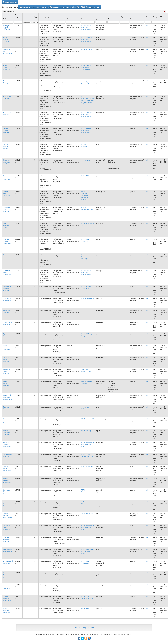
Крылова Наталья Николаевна (7, 468)
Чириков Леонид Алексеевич (7, 83)
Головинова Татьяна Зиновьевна (7, 241)
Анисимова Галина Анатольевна (7, 273)
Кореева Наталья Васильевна (7, 480)
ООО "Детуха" (86, 160)
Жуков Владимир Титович (6, 225)
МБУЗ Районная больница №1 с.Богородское (87, 39)
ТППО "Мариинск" (87, 514)
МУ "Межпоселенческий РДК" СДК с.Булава (88, 257)
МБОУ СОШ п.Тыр (87, 466)
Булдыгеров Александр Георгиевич (7, 587)
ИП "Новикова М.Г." (88, 419)
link (147, 26)
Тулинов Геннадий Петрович (6, 146)
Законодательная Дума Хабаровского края (88, 83)
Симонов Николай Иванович (6, 360)
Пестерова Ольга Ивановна (6, 372)
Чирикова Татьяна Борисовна (6, 67)
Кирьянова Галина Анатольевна (7, 528)
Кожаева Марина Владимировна (8, 516)
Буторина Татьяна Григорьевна (7, 575)
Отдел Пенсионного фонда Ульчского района (88, 445)
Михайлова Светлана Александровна (8, 445)
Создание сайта (88, 628)
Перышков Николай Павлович (6, 383)
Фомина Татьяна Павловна (6, 130)
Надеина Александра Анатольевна (7, 433)
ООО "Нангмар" (86, 431)
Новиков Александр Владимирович (8, 421)
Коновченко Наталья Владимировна (8, 504)
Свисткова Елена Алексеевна (7, 178)
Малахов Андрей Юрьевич (6, 39)
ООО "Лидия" (86, 609)
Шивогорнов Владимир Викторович (7, 289)
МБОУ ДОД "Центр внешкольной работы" (87, 551)
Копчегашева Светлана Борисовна (7, 492)
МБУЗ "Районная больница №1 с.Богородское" (87, 28)
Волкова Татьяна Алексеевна (7, 257)
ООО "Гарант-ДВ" (87, 49)
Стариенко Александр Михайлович (7, 162)
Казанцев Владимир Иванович (6, 539)
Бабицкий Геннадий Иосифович (6, 611)
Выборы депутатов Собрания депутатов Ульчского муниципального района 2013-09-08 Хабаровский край (59, 7)
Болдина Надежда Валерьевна (7, 599)
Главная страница (10, 2)
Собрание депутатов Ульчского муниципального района (87, 196)
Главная (77, 628)
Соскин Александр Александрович (8, 348)
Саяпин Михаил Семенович (6, 194)
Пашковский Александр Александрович (8, 397)
